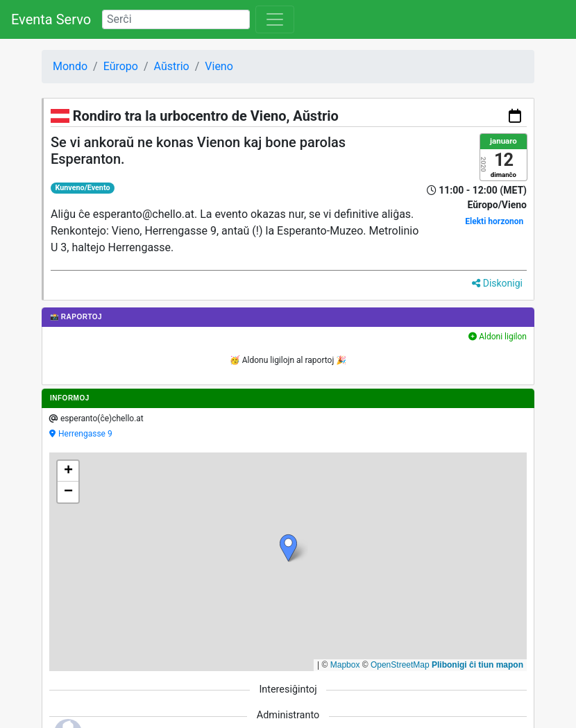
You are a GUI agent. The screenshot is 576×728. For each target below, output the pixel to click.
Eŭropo (121, 66)
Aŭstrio (172, 66)
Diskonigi (497, 283)
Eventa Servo (51, 19)
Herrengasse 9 (85, 434)
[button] (288, 548)
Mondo (70, 66)
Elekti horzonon (494, 221)
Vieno (219, 66)
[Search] (176, 19)
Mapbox (345, 665)
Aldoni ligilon (498, 337)
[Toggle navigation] (275, 19)
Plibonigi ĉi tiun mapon (477, 665)
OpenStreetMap (400, 665)
